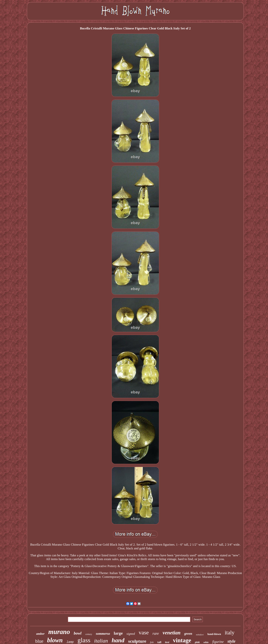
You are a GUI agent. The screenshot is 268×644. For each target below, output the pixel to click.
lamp (70, 642)
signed (131, 634)
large (118, 633)
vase (144, 632)
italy (230, 632)
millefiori (200, 635)
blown (55, 640)
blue (39, 641)
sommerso (103, 634)
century (89, 634)
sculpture (137, 641)
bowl (78, 633)
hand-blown (214, 634)
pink (197, 642)
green (188, 634)
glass (84, 640)
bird (167, 642)
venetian (172, 633)
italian (101, 641)
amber (40, 634)
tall (159, 642)
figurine (218, 642)
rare (156, 633)
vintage (182, 640)
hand (118, 640)
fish (152, 642)
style (231, 641)
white (206, 642)
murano (59, 632)
